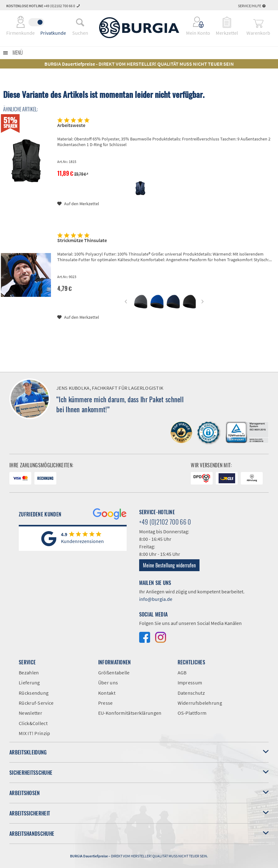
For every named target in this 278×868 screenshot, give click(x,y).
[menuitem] (80, 22)
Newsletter (30, 713)
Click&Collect (33, 723)
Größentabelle (114, 673)
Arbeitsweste (71, 125)
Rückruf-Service (36, 703)
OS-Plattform (192, 713)
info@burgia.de (156, 599)
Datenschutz (191, 693)
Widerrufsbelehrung (200, 703)
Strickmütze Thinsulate (82, 240)
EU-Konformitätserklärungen (130, 713)
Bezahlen (29, 673)
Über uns (108, 683)
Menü (18, 53)
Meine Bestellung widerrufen (169, 565)
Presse (106, 703)
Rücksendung (34, 693)
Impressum (190, 683)
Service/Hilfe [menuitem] (252, 6)
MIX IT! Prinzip (35, 733)
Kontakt (107, 693)
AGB (182, 673)
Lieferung (29, 683)
